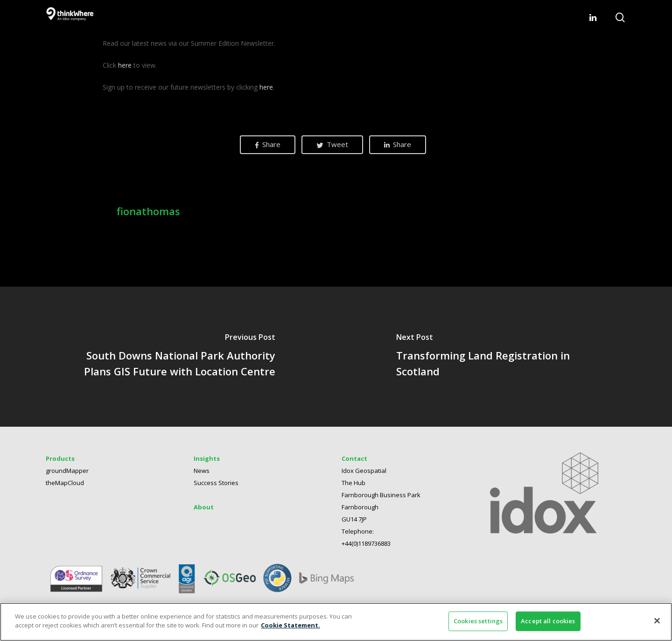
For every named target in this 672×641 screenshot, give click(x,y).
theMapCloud (65, 483)
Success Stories (216, 483)
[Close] (657, 620)
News (202, 471)
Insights (207, 458)
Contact (354, 458)
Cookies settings (478, 621)
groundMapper (67, 471)
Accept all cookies (548, 621)
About (204, 507)
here (125, 65)
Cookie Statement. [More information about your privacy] (290, 625)
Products (60, 458)
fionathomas (148, 211)
